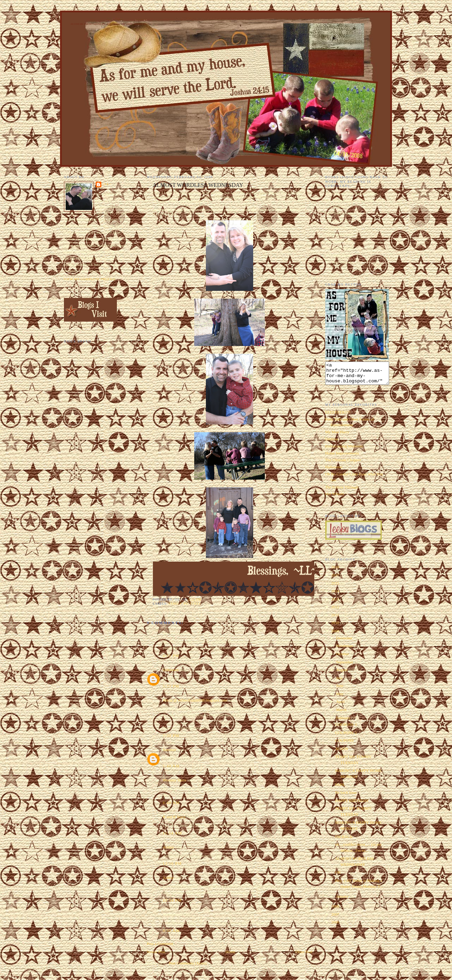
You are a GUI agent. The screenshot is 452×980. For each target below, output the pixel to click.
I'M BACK (344, 841)
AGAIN (341, 753)
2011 (336, 619)
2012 (336, 611)
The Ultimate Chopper (343, 464)
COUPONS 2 (346, 737)
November (345, 650)
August (342, 674)
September (345, 666)
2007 (336, 919)
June (340, 690)
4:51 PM (171, 656)
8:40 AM (171, 803)
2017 (336, 579)
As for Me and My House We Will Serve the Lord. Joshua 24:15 (110, 24)
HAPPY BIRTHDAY (352, 805)
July (340, 682)
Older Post (304, 952)
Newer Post (156, 952)
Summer (169, 750)
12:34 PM (172, 900)
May (340, 698)
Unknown (171, 670)
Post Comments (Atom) (188, 963)
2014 (336, 595)
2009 (336, 635)
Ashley (168, 847)
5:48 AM (171, 766)
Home (230, 952)
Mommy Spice (175, 780)
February (344, 722)
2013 (336, 603)
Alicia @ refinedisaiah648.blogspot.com (195, 700)
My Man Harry (337, 436)
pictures (192, 604)
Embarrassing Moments (344, 450)
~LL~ (107, 184)
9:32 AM (171, 931)
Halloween (334, 471)
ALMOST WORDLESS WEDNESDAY (198, 185)
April (341, 706)
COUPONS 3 (346, 729)
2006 (336, 926)
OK (338, 876)
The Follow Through (342, 491)
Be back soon (346, 797)
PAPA (340, 789)
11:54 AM (173, 833)
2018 (336, 571)
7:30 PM (171, 735)
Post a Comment (160, 944)
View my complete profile (90, 279)
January (343, 900)
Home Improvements (342, 457)
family (175, 604)
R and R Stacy (174, 817)
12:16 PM (172, 863)
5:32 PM (171, 686)
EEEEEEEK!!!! (338, 416)
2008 (336, 910)
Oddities (332, 443)
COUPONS (344, 745)
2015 (336, 587)
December (345, 642)
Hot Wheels (335, 498)
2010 (336, 627)
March (342, 714)
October (343, 658)
